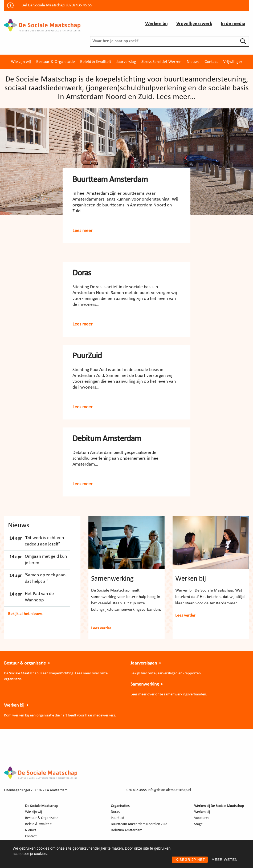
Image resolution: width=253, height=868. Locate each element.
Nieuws (193, 62)
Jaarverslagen (144, 663)
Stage (198, 824)
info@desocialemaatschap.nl (169, 790)
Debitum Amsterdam (107, 439)
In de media (233, 24)
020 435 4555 (137, 790)
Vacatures (202, 818)
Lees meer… (176, 97)
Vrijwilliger (233, 62)
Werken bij (156, 24)
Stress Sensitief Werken (161, 62)
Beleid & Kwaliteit (96, 62)
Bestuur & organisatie (25, 663)
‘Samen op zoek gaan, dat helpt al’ (46, 578)
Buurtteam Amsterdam (110, 180)
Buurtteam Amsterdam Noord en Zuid (139, 824)
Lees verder (101, 628)
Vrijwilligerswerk (194, 24)
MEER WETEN (225, 860)
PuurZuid (87, 356)
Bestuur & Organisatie (56, 62)
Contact (211, 62)
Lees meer (82, 231)
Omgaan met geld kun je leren (46, 560)
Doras (82, 273)
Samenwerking (112, 579)
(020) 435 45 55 (79, 5)
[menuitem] (21, 62)
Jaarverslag (126, 62)
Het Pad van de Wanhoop (39, 597)
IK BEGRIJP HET (190, 860)
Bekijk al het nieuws (25, 614)
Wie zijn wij (21, 62)
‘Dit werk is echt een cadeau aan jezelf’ (44, 541)
